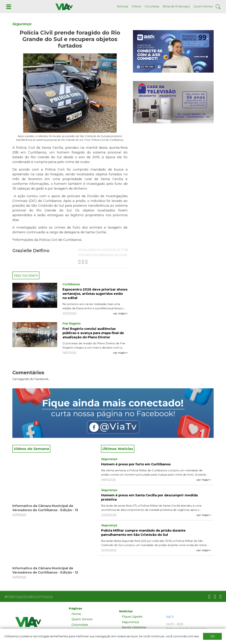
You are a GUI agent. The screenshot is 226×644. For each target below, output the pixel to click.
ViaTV (170, 617)
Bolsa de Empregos (176, 6)
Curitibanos (71, 284)
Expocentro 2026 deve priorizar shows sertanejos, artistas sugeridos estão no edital (95, 294)
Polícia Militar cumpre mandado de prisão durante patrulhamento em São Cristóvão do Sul (143, 533)
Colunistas (152, 6)
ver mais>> (120, 314)
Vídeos (136, 6)
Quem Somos (203, 6)
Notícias (122, 6)
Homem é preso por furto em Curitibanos (136, 464)
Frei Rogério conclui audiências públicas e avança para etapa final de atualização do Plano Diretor (93, 333)
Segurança (22, 24)
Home (76, 614)
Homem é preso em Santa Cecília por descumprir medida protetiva (149, 497)
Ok (212, 636)
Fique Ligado (132, 617)
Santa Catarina (134, 627)
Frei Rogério (72, 324)
